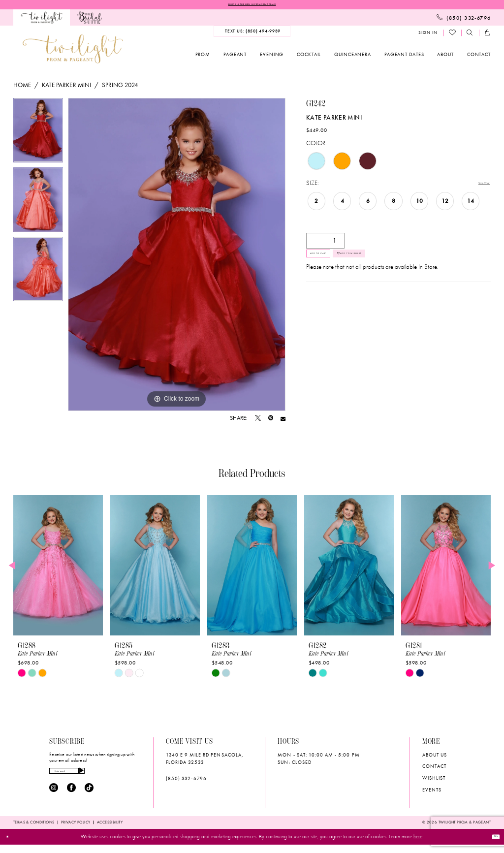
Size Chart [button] (477, 187)
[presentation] (58, 569)
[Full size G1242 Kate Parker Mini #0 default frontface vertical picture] (177, 258)
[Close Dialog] (11, 845)
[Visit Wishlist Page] (453, 36)
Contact (434, 770)
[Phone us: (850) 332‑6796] (464, 21)
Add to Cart (334, 266)
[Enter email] (91, 778)
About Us (435, 758)
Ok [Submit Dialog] (491, 845)
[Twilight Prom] (42, 21)
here (418, 845)
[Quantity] (325, 245)
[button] (428, 36)
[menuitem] (42, 21)
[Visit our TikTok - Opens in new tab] (89, 798)
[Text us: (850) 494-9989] (252, 34)
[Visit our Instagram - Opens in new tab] (54, 798)
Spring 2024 (120, 88)
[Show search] (470, 36)
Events (432, 793)
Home (22, 88)
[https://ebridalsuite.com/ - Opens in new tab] (90, 21)
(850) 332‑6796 (186, 782)
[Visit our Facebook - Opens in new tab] (71, 798)
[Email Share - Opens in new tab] (283, 422)
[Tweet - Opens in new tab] (258, 422)
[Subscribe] (125, 778)
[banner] (73, 52)
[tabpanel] (38, 136)
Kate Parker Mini (66, 88)
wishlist (434, 781)
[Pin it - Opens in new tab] (271, 422)
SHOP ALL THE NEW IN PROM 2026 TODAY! (252, 6)
